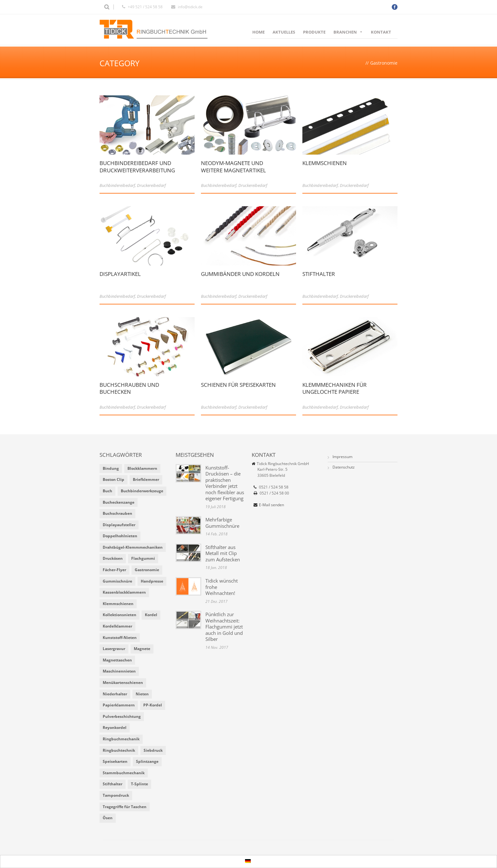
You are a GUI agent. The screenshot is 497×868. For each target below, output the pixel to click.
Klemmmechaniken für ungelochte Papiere (335, 392)
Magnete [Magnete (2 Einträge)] (142, 649)
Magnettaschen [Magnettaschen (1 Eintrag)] (117, 660)
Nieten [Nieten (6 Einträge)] (142, 694)
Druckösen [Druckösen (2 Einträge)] (113, 558)
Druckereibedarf (151, 185)
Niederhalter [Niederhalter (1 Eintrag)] (115, 694)
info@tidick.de (190, 7)
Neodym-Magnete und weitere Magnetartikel (233, 170)
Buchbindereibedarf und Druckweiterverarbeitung (137, 170)
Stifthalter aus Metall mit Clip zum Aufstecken (223, 553)
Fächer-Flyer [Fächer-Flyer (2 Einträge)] (114, 570)
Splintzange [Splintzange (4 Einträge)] (147, 761)
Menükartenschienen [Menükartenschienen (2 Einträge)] (123, 683)
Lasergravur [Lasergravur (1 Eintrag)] (114, 649)
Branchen (348, 32)
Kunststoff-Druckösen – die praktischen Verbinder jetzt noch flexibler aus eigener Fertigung (225, 483)
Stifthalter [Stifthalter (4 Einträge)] (113, 784)
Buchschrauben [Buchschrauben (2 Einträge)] (117, 513)
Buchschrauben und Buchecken (129, 392)
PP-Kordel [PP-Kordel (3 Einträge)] (153, 705)
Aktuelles (284, 32)
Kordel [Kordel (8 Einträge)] (151, 615)
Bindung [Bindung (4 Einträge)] (111, 468)
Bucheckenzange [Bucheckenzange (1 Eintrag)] (119, 502)
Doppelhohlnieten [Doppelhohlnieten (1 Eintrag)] (120, 536)
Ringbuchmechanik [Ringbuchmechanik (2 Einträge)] (121, 739)
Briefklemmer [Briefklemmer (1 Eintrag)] (146, 479)
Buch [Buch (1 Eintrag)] (107, 491)
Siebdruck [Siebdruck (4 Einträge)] (153, 750)
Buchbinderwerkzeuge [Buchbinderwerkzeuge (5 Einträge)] (142, 491)
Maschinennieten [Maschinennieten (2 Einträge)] (119, 671)
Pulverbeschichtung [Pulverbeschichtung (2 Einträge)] (122, 716)
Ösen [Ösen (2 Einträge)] (108, 818)
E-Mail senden (271, 505)
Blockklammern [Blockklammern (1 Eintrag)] (142, 468)
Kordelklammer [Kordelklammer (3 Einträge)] (117, 626)
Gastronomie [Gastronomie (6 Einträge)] (147, 570)
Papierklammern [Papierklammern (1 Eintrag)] (119, 705)
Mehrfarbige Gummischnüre (222, 523)
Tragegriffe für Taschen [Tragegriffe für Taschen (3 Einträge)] (125, 807)
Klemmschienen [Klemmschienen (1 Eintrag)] (118, 604)
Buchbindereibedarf (117, 185)
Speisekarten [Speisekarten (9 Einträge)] (115, 761)
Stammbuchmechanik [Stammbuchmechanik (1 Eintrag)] (124, 773)
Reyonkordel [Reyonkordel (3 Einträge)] (115, 728)
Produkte (314, 32)
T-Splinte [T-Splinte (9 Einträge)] (139, 784)
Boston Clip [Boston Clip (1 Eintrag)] (113, 479)
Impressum (342, 457)
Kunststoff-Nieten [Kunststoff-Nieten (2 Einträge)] (120, 638)
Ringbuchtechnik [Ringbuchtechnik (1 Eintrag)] (119, 750)
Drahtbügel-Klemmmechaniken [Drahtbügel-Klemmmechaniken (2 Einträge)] (133, 547)
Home (258, 32)
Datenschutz (344, 467)
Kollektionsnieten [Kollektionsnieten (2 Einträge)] (119, 615)
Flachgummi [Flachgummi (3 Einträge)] (143, 558)
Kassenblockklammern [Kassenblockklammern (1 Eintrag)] (124, 592)
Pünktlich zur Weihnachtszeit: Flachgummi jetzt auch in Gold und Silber (224, 627)
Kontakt (381, 32)
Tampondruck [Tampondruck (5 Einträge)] (116, 795)
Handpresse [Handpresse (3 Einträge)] (152, 581)
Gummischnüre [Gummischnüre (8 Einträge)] (117, 581)
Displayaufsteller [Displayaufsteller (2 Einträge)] (119, 525)
